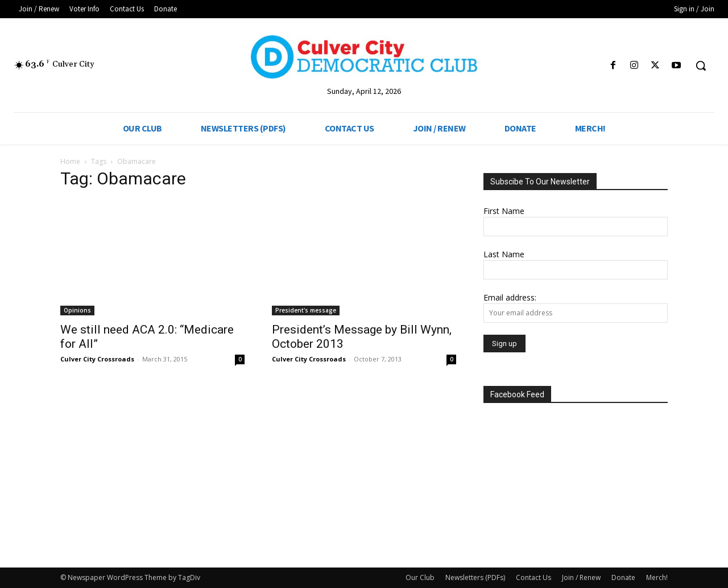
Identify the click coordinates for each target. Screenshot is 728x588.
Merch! (657, 577)
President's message (306, 310)
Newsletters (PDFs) (475, 577)
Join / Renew (581, 577)
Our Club (420, 577)
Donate (623, 577)
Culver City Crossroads (97, 359)
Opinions (77, 310)
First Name (504, 211)
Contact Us (533, 577)
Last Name (504, 254)
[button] (701, 65)
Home (70, 161)
